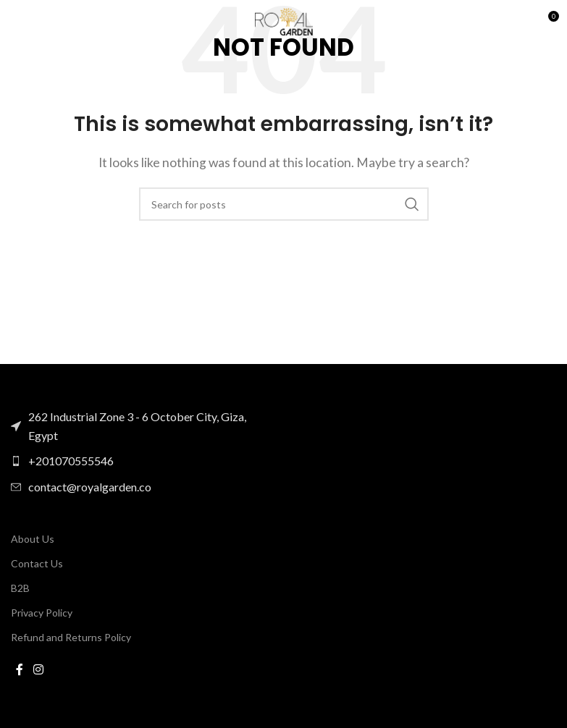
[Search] (284, 204)
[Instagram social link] (38, 670)
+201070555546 (71, 461)
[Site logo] (284, 20)
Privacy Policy (42, 613)
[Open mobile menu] (18, 22)
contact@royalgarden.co (90, 487)
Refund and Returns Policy (71, 637)
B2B (20, 588)
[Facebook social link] (20, 670)
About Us (33, 539)
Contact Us (37, 563)
